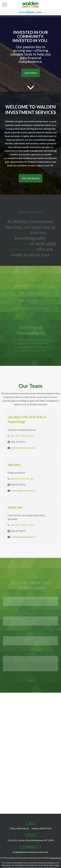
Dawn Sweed (14, 465)
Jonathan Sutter (15, 507)
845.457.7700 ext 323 (22, 525)
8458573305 (45, 828)
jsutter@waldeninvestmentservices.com (24, 537)
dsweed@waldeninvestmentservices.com (24, 490)
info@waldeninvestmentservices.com (30, 852)
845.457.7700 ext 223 (22, 436)
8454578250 (23, 828)
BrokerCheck (55, 858)
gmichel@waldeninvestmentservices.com (24, 448)
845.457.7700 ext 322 (22, 479)
